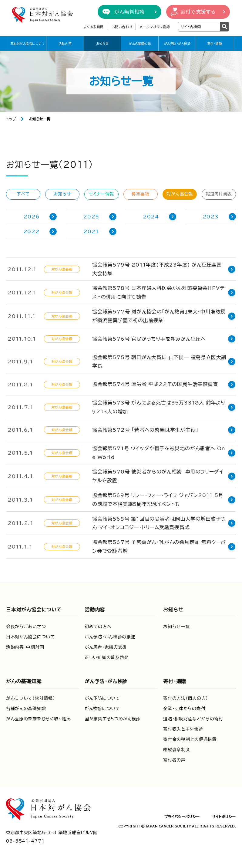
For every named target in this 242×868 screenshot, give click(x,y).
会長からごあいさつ (26, 627)
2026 (31, 217)
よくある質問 (94, 27)
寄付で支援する (198, 12)
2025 (91, 217)
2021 (91, 231)
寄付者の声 (174, 760)
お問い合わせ (122, 27)
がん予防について (102, 698)
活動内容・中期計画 (25, 647)
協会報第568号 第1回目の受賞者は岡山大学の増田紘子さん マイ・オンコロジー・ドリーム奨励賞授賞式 (159, 523)
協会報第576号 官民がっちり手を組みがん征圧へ (149, 339)
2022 (32, 231)
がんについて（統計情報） (30, 698)
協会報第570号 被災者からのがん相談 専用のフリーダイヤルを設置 (158, 476)
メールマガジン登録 (155, 27)
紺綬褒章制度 (176, 750)
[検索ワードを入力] (199, 27)
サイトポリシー (224, 817)
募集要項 (141, 194)
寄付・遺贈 (215, 44)
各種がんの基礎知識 (26, 709)
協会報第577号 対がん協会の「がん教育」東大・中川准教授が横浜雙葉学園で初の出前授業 (159, 316)
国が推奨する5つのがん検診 (113, 719)
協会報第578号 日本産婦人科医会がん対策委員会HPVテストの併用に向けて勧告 (158, 292)
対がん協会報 (180, 194)
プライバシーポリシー (182, 817)
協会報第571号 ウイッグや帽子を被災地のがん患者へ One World (159, 453)
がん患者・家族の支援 (106, 647)
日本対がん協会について (28, 44)
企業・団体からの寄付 (184, 709)
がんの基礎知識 (140, 44)
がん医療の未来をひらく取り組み (39, 719)
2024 (151, 217)
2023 (211, 217)
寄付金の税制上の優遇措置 (190, 739)
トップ (11, 119)
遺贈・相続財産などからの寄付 (193, 719)
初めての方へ (98, 627)
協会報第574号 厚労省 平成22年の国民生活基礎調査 (155, 384)
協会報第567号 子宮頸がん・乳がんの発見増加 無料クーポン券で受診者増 (159, 547)
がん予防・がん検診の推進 (110, 637)
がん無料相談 (129, 12)
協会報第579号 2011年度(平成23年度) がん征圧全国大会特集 (160, 269)
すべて (23, 194)
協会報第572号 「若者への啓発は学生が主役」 (145, 430)
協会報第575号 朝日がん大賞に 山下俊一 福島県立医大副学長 (159, 362)
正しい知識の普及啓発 (107, 657)
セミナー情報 (101, 194)
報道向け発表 (219, 194)
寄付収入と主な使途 (183, 729)
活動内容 (65, 44)
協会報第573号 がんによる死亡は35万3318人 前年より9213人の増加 (159, 407)
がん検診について (102, 709)
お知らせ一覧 (176, 627)
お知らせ (102, 44)
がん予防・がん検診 (177, 44)
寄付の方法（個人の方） (186, 698)
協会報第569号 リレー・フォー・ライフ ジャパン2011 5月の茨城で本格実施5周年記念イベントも (158, 500)
